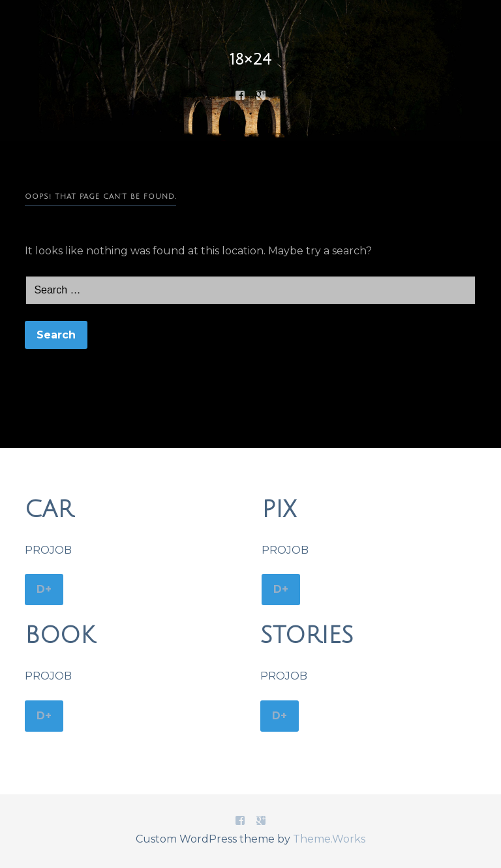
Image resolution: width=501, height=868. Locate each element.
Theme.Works (329, 839)
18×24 (251, 59)
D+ (44, 589)
